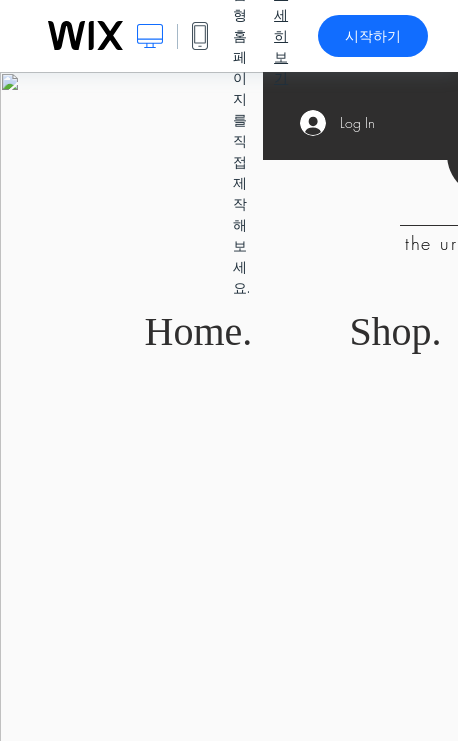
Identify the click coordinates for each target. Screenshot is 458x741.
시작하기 (373, 36)
